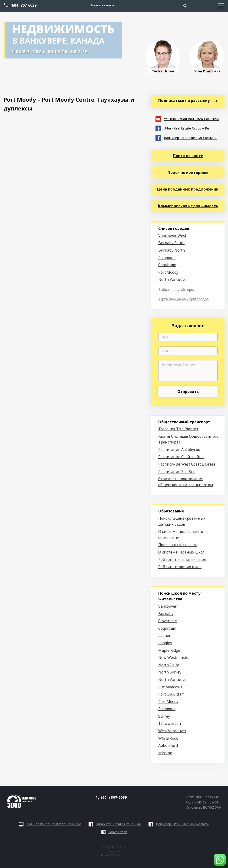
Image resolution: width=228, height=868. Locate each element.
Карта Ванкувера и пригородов (183, 299)
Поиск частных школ (178, 545)
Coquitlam (167, 265)
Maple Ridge (169, 650)
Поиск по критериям (188, 172)
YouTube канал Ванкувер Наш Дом (187, 119)
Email (167, 351)
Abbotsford (168, 745)
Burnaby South (171, 243)
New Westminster (174, 657)
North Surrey (170, 672)
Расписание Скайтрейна (181, 457)
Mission (165, 753)
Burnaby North (172, 250)
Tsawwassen (170, 723)
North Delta (169, 665)
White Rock (168, 738)
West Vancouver (172, 731)
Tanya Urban (114, 832)
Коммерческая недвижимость (188, 206)
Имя (165, 337)
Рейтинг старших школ (180, 567)
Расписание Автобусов (179, 450)
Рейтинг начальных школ (182, 560)
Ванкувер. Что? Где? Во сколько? (186, 138)
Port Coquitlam (171, 694)
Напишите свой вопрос (179, 365)
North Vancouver (173, 279)
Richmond (167, 258)
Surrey (164, 716)
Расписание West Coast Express (187, 464)
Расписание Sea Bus (177, 472)
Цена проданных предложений (188, 189)
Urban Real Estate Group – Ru (182, 128)
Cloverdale (168, 621)
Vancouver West (172, 236)
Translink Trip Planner (178, 429)
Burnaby (166, 614)
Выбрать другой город (177, 290)
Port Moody (168, 272)
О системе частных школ (182, 552)
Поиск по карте (188, 156)
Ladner (164, 635)
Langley (165, 643)
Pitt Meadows (170, 687)
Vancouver (167, 606)
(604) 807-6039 (23, 5)
